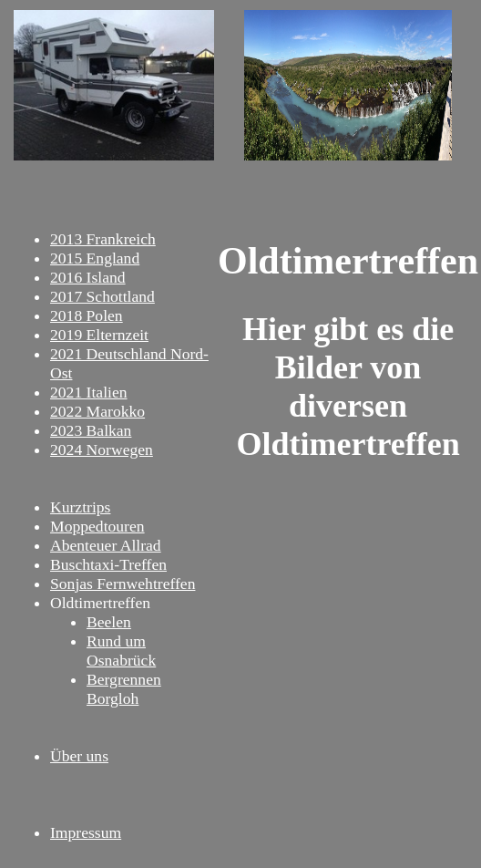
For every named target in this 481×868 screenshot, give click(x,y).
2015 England (95, 258)
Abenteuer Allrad (106, 545)
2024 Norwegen (102, 449)
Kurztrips (80, 507)
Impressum (86, 832)
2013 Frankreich (103, 239)
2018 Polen (87, 315)
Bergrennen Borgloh (124, 689)
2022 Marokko (97, 411)
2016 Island (88, 277)
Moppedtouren (97, 526)
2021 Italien (89, 392)
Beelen (109, 622)
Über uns (79, 756)
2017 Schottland (102, 296)
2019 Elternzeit (99, 335)
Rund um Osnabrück (121, 651)
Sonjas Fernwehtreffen (123, 584)
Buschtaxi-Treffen (108, 564)
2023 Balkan (91, 430)
